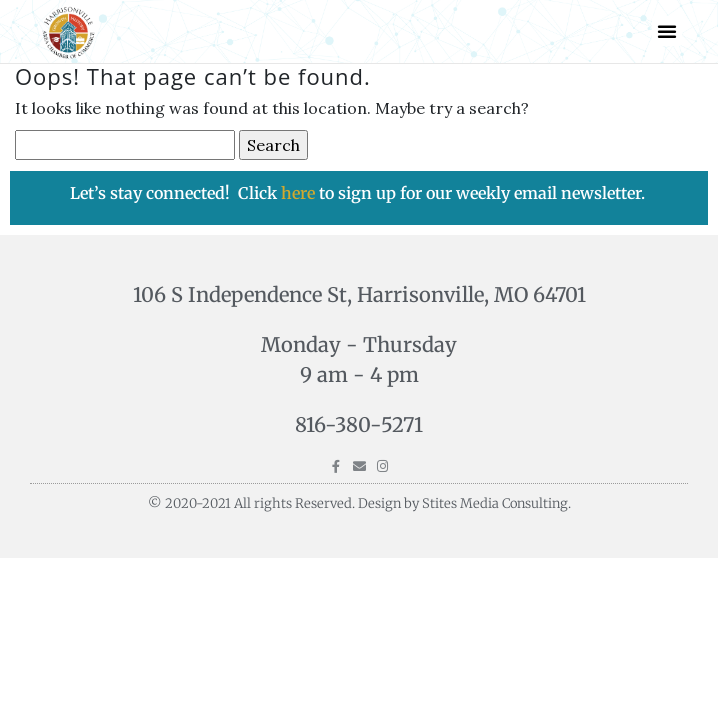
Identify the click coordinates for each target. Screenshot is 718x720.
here (300, 193)
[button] (667, 31)
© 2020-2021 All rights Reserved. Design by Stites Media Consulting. (359, 503)
